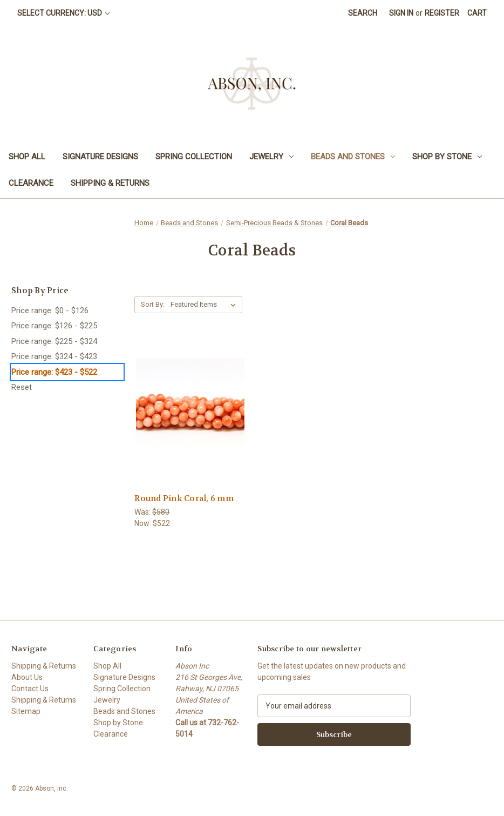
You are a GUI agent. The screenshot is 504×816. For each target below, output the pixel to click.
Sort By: (153, 304)
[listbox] (205, 305)
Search (363, 13)
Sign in (401, 13)
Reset (22, 387)
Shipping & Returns (110, 183)
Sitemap (26, 711)
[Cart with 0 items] (477, 13)
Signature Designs (100, 157)
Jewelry (271, 157)
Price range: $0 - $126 (50, 311)
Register (442, 13)
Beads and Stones (353, 157)
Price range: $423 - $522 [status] (54, 372)
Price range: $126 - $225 (54, 326)
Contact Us (30, 689)
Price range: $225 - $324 (54, 341)
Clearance (31, 183)
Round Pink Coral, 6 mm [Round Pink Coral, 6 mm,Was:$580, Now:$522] (184, 498)
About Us (27, 677)
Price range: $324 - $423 (54, 356)
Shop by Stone (447, 157)
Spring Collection (194, 157)
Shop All (27, 157)
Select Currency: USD (63, 13)
